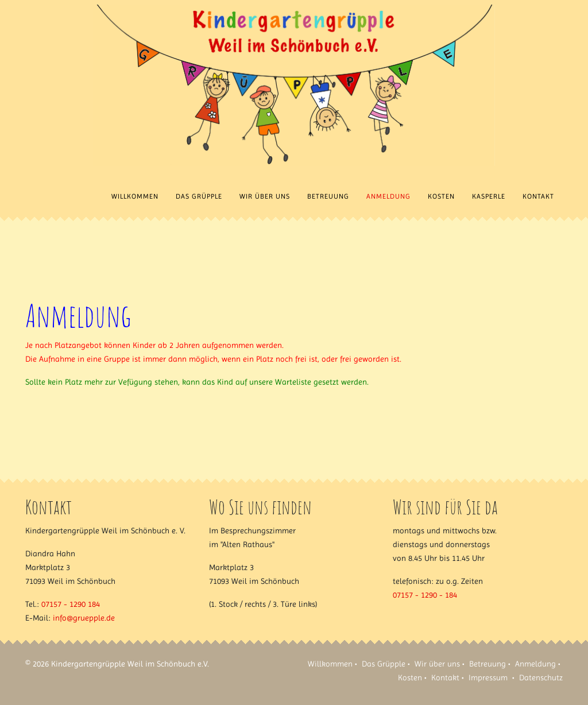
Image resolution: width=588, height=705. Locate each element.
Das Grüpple (199, 196)
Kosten (441, 196)
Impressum (488, 677)
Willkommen (135, 196)
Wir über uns (265, 196)
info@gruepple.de (84, 618)
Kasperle (489, 196)
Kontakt (538, 196)
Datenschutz (541, 677)
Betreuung (328, 196)
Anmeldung (388, 196)
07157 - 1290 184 (71, 604)
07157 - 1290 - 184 (425, 595)
